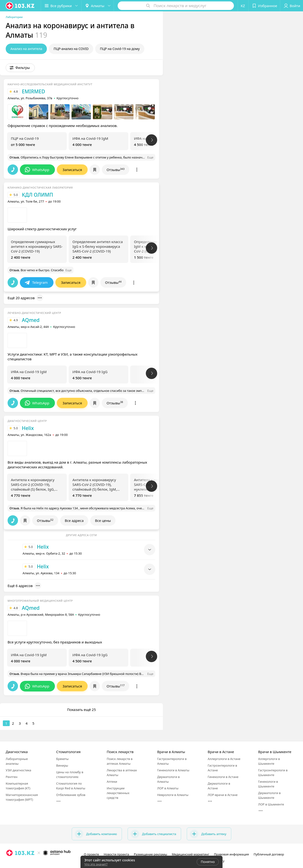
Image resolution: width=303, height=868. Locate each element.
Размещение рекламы (150, 854)
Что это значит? (96, 864)
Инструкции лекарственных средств (118, 793)
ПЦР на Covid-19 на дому (120, 49)
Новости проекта (116, 854)
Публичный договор (269, 854)
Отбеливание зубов (71, 795)
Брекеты (62, 759)
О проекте (91, 854)
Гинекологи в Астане (223, 777)
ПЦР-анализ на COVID (71, 49)
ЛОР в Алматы (168, 788)
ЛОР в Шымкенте (271, 804)
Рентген (12, 777)
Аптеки (112, 782)
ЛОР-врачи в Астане (223, 795)
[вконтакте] (23, 863)
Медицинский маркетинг (191, 854)
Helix (28, 428)
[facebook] (16, 863)
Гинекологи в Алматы (173, 770)
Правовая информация (231, 854)
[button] (61, 6)
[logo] (20, 6)
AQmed (31, 320)
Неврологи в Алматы (173, 795)
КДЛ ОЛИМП (37, 195)
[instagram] (9, 863)
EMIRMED (33, 91)
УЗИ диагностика (18, 770)
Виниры (62, 765)
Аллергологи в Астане (224, 759)
